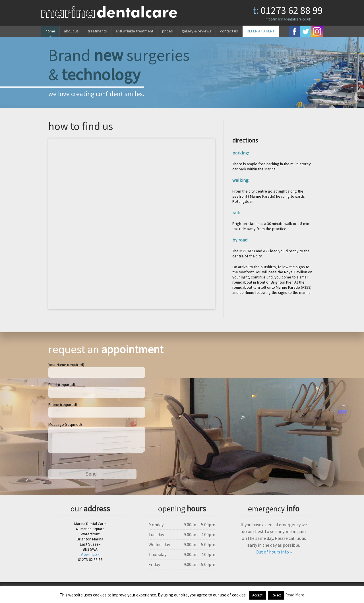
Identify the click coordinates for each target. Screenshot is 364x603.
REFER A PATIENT (261, 31)
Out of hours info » (274, 556)
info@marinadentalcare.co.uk (288, 19)
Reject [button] (276, 595)
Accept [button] (257, 595)
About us (71, 31)
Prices (167, 31)
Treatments (97, 31)
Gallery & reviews (197, 31)
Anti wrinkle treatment (135, 31)
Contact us (229, 31)
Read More (295, 595)
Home (50, 31)
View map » (90, 559)
